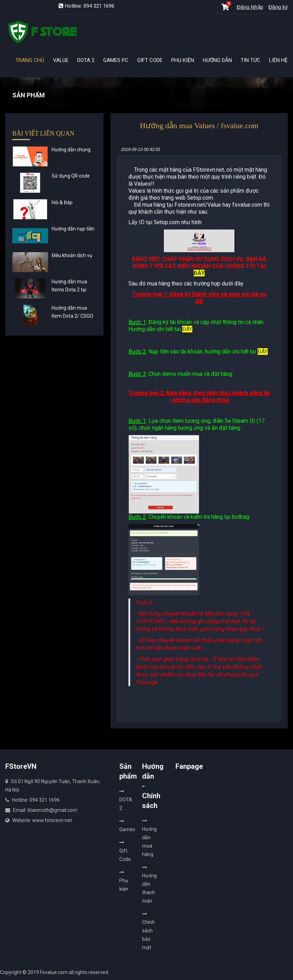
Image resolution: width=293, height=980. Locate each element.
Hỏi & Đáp (62, 202)
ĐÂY (199, 273)
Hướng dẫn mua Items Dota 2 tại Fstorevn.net (69, 290)
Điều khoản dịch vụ (72, 255)
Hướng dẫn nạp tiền (73, 229)
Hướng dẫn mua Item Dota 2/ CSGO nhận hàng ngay (72, 316)
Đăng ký (278, 7)
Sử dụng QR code (71, 176)
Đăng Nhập (250, 7)
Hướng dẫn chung (71, 150)
